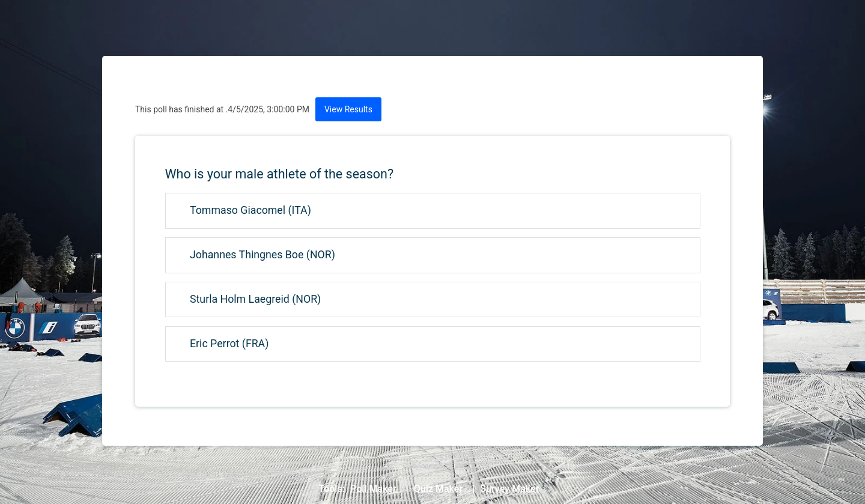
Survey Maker (509, 489)
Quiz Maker (438, 489)
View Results (348, 109)
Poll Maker (373, 489)
